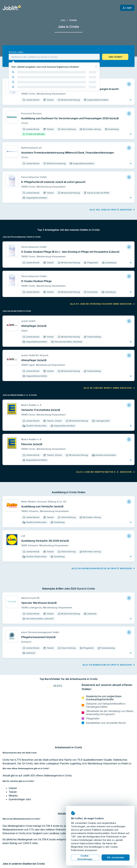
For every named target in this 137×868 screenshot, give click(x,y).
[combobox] (54, 57)
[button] (115, 57)
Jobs (63, 20)
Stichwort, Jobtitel (16, 52)
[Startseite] (12, 8)
